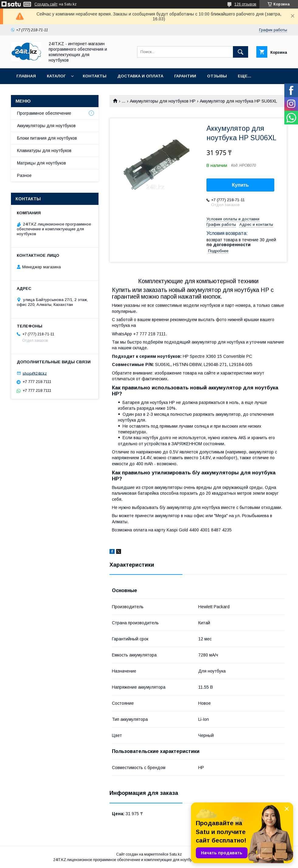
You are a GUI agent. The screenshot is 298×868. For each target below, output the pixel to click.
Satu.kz (176, 854)
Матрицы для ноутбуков (42, 163)
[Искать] (241, 52)
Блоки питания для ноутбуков (47, 138)
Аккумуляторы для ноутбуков (46, 126)
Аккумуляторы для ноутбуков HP (163, 101)
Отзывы (217, 76)
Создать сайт (46, 4)
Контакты (95, 76)
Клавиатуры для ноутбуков (44, 151)
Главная (26, 76)
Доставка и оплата (140, 76)
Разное (24, 175)
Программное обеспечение (44, 113)
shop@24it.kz (35, 373)
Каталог (56, 76)
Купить (241, 185)
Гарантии (185, 76)
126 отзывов (245, 4)
